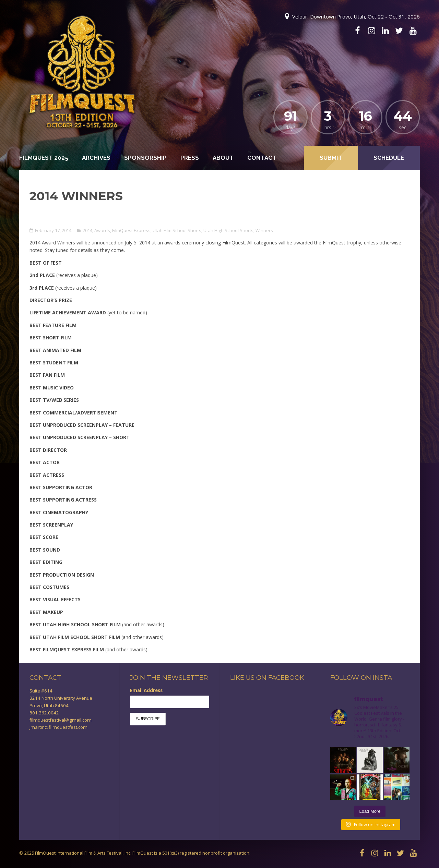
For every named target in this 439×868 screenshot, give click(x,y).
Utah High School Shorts (228, 230)
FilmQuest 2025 (44, 158)
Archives (96, 158)
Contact (262, 158)
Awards (102, 230)
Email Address (146, 690)
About (223, 158)
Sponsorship (145, 158)
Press (190, 158)
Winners (264, 230)
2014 (87, 230)
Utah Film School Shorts (177, 230)
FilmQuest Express (131, 230)
